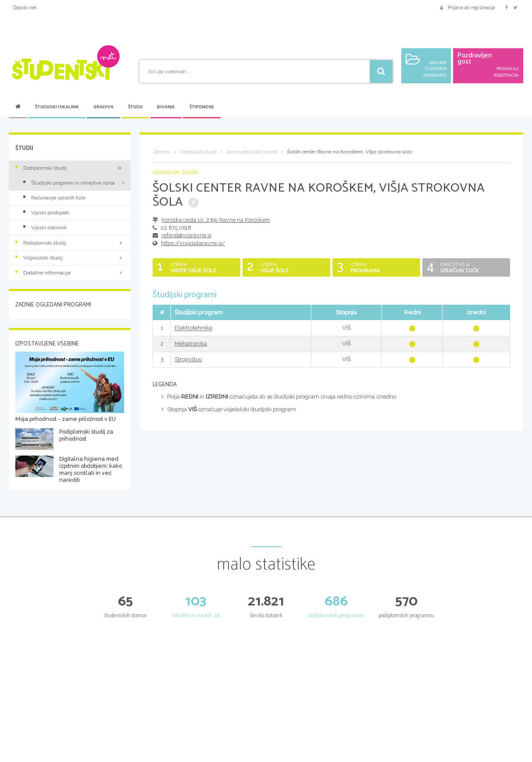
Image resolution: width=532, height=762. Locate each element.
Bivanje (166, 107)
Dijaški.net (25, 7)
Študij (135, 107)
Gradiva (104, 107)
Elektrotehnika (193, 328)
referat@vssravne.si (186, 235)
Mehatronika (191, 344)
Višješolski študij (70, 258)
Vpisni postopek (46, 213)
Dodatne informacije (70, 273)
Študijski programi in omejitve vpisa (69, 183)
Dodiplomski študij (70, 168)
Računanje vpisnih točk (54, 198)
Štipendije (202, 107)
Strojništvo (188, 359)
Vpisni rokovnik (45, 228)
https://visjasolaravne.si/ (193, 243)
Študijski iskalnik (57, 107)
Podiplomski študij (70, 243)
